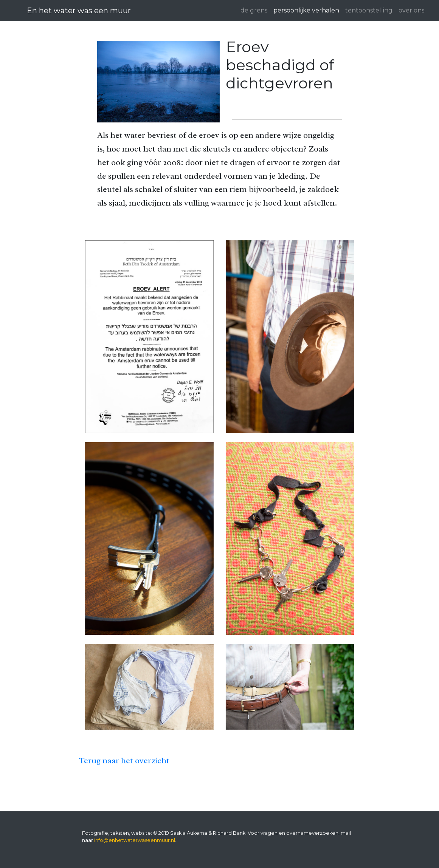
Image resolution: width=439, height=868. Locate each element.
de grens (254, 10)
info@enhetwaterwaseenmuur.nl (135, 840)
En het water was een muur (79, 11)
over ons (411, 10)
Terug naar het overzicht (124, 760)
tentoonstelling (369, 10)
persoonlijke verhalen (306, 10)
